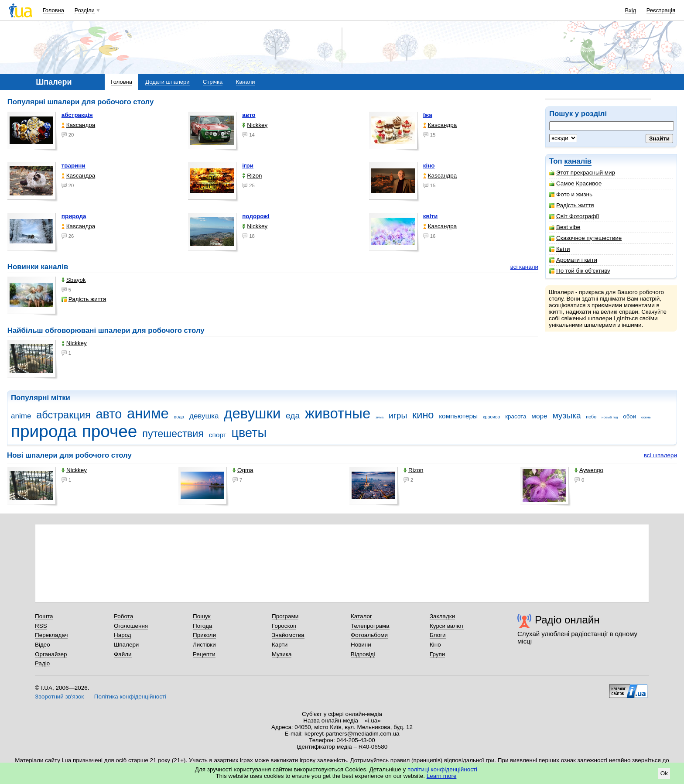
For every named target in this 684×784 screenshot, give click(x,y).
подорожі (256, 216)
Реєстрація (661, 10)
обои (629, 416)
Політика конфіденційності (130, 697)
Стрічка (213, 82)
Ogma (243, 470)
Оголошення (131, 626)
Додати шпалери (167, 82)
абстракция (63, 415)
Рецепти (204, 654)
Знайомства (288, 635)
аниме (148, 413)
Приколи (204, 635)
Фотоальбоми (369, 635)
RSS (41, 626)
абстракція (77, 115)
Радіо (42, 663)
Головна (53, 10)
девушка (204, 416)
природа (74, 216)
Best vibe (565, 227)
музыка (566, 416)
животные (338, 413)
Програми (285, 616)
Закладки (442, 616)
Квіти (560, 249)
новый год (610, 417)
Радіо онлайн (567, 620)
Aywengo (589, 470)
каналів (578, 161)
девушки (252, 413)
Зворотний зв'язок (59, 697)
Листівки (204, 645)
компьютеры (458, 416)
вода (179, 417)
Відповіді (363, 654)
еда (293, 416)
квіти (431, 216)
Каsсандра (78, 125)
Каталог (361, 616)
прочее (110, 431)
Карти (280, 645)
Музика (282, 654)
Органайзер (51, 654)
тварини (74, 166)
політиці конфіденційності (442, 769)
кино (423, 415)
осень (646, 417)
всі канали (524, 267)
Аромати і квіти (573, 260)
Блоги (438, 635)
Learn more (442, 776)
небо (591, 417)
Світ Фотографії (574, 216)
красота (516, 416)
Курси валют (447, 626)
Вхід (631, 10)
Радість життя (572, 205)
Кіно (435, 645)
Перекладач (51, 635)
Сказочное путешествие (585, 238)
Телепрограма (370, 626)
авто (249, 115)
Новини (361, 645)
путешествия (173, 434)
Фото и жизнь (571, 194)
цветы (249, 433)
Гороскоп (284, 626)
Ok (664, 773)
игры (398, 416)
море (539, 416)
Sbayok (74, 280)
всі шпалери (660, 455)
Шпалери (126, 645)
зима (380, 417)
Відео (43, 645)
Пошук (202, 616)
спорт (218, 435)
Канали (246, 82)
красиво (492, 417)
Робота (123, 616)
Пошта (44, 616)
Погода (202, 626)
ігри (248, 166)
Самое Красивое (575, 183)
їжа (428, 115)
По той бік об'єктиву (580, 271)
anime (21, 416)
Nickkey (255, 125)
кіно (429, 166)
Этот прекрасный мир (582, 173)
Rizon (252, 176)
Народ (123, 635)
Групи (437, 654)
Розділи (85, 10)
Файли (123, 654)
